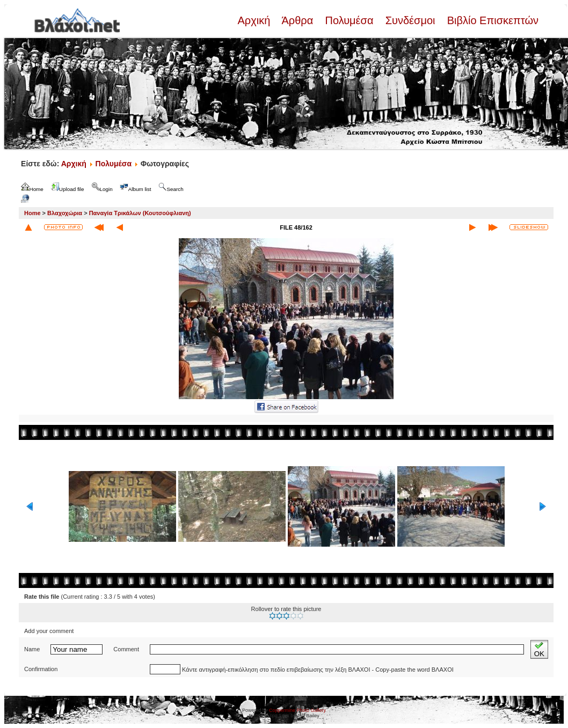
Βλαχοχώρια (65, 213)
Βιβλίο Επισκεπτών (491, 20)
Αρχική (255, 20)
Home (32, 213)
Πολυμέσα (349, 20)
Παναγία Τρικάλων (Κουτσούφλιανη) (140, 213)
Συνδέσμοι (410, 20)
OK (539, 649)
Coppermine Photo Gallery (297, 710)
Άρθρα (298, 20)
